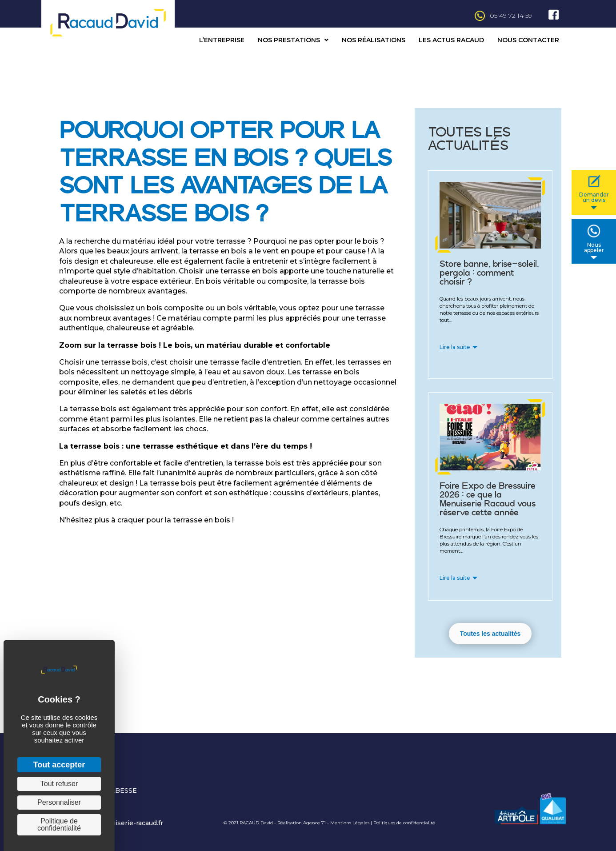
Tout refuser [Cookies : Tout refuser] (59, 784)
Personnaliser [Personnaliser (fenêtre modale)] (59, 802)
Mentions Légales (350, 823)
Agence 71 (314, 823)
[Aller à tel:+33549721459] (358, 16)
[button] (490, 634)
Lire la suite (455, 347)
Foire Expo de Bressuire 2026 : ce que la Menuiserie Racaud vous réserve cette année (488, 499)
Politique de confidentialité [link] (59, 825)
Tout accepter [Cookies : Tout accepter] (59, 765)
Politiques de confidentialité (404, 823)
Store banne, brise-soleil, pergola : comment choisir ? (489, 273)
